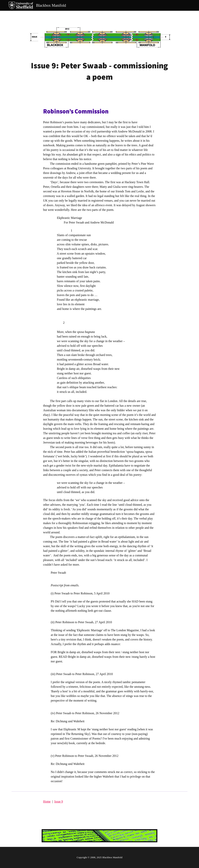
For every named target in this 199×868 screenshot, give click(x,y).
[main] (99, 71)
